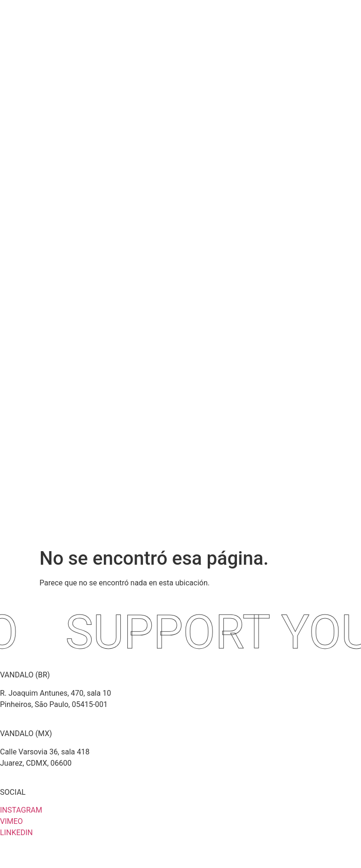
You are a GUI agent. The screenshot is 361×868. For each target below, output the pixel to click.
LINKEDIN (16, 833)
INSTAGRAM (21, 810)
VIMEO (12, 821)
